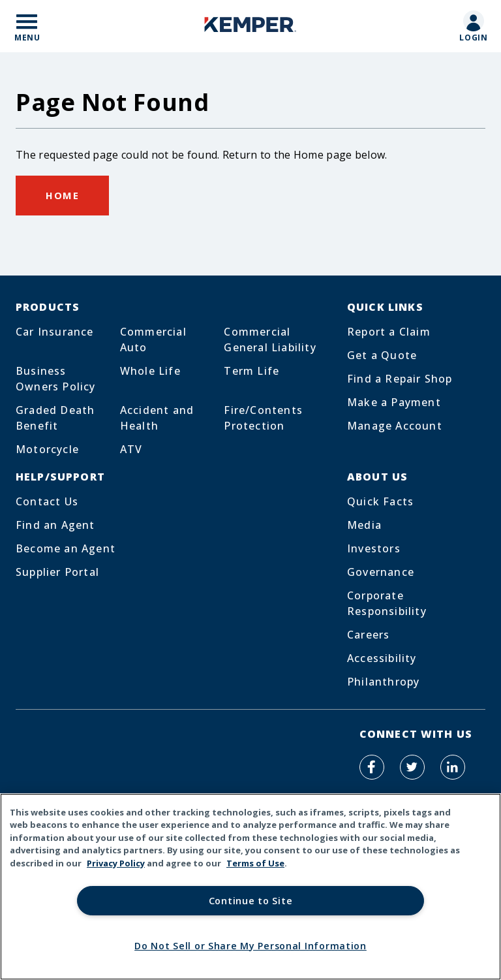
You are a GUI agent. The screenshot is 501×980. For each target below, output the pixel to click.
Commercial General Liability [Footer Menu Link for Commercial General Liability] (270, 340)
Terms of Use (255, 863)
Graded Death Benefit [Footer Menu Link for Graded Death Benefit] (55, 418)
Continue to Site (251, 901)
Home (62, 195)
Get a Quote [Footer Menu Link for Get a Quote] (382, 355)
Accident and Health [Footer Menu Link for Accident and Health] (157, 418)
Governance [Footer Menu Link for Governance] (381, 572)
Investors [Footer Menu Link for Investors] (374, 548)
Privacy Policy (116, 863)
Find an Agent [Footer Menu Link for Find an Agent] (55, 525)
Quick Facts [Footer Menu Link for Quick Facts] (380, 501)
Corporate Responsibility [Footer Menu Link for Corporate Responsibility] (387, 603)
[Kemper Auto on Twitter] (412, 767)
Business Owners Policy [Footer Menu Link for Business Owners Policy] (56, 379)
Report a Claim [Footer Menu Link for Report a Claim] (389, 332)
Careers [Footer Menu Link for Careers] (368, 635)
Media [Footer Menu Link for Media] (364, 525)
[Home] (250, 26)
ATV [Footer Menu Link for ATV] (131, 449)
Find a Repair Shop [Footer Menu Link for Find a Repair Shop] (400, 379)
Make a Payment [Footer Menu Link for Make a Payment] (394, 402)
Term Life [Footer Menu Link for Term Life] (251, 371)
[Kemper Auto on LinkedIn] (453, 767)
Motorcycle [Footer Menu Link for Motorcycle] (47, 449)
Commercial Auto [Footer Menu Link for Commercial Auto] (153, 340)
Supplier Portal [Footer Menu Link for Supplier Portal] (57, 572)
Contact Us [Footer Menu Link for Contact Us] (47, 501)
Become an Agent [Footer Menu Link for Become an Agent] (66, 548)
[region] (250, 887)
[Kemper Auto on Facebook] (372, 767)
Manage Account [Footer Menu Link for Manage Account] (395, 426)
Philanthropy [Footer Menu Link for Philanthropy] (383, 682)
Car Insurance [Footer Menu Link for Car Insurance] (55, 332)
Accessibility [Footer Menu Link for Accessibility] (382, 658)
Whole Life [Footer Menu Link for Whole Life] (150, 371)
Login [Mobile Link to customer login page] (474, 38)
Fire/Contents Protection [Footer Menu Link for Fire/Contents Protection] (263, 418)
